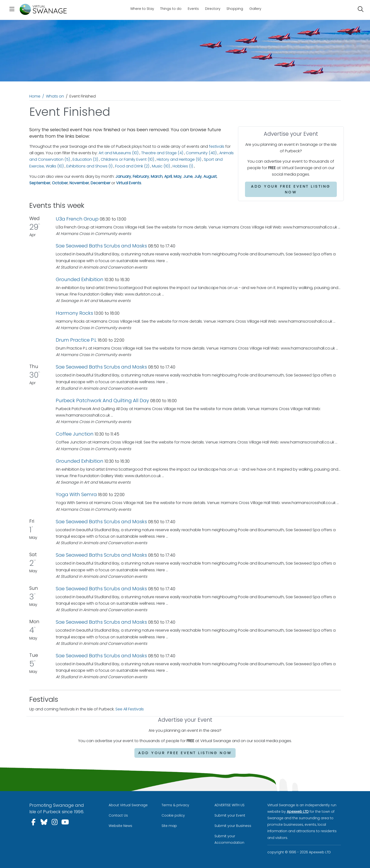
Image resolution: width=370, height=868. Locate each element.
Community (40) (201, 153)
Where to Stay (142, 9)
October (60, 183)
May (178, 176)
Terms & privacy (175, 805)
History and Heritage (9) (179, 159)
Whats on (55, 96)
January (123, 176)
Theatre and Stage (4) (162, 153)
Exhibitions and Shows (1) (89, 166)
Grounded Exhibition (80, 279)
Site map (169, 826)
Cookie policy (173, 815)
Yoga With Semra (76, 494)
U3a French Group (77, 219)
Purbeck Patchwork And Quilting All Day (102, 400)
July (198, 176)
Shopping (235, 9)
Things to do (171, 9)
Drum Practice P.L (76, 340)
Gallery (255, 9)
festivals (217, 146)
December (100, 183)
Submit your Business (233, 826)
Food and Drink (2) (132, 166)
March (157, 176)
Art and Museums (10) (119, 153)
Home (35, 96)
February (141, 176)
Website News (120, 826)
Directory (213, 9)
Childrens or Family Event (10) (127, 159)
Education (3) (85, 159)
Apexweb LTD (298, 812)
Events (193, 9)
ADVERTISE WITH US (229, 805)
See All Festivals (130, 709)
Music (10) (161, 166)
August (210, 176)
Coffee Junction (75, 434)
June (188, 176)
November (79, 183)
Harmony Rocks (74, 313)
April (168, 176)
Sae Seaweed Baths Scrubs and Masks (101, 246)
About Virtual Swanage (128, 805)
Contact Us (118, 815)
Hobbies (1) (183, 166)
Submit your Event (230, 815)
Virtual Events (129, 183)
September (40, 183)
